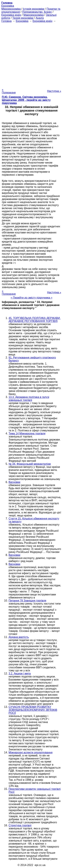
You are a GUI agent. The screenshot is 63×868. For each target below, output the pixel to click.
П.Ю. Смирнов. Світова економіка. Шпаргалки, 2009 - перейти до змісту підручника (26, 100)
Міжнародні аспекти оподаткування (30, 752)
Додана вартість (19, 637)
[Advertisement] (32, 54)
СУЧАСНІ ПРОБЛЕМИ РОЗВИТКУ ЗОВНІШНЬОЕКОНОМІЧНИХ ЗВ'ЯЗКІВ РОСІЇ (33, 710)
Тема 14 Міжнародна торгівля (27, 433)
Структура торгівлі (20, 825)
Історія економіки (34, 9)
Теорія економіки (23, 18)
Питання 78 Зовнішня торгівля (27, 601)
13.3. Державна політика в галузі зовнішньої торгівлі (29, 399)
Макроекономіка (34, 15)
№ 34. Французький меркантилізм (30, 464)
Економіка (8, 6)
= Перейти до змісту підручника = (32, 298)
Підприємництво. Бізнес (37, 12)
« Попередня (9, 91)
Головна (6, 21)
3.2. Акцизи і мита (20, 673)
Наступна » (54, 91)
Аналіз (40, 18)
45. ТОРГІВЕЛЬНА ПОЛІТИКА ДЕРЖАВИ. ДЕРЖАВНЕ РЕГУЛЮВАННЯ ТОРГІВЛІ (35, 320)
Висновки (14, 482)
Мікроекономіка (11, 9)
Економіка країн (11, 15)
